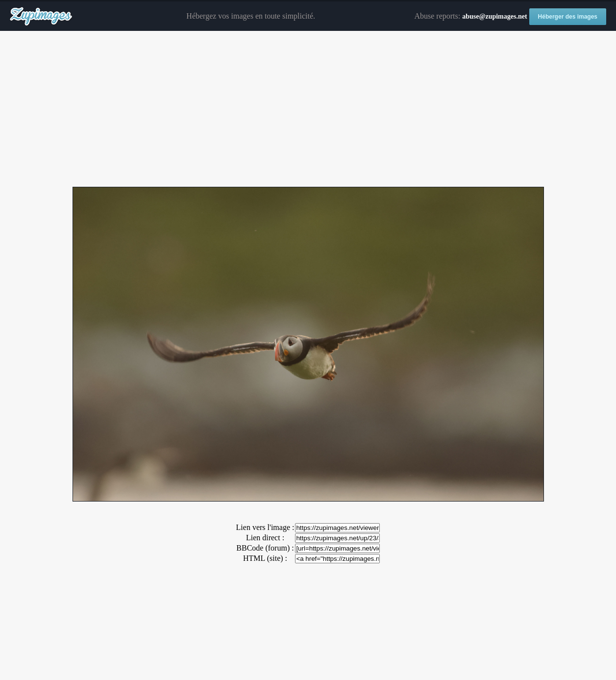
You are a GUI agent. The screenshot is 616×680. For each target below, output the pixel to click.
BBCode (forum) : (265, 548)
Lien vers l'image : (265, 527)
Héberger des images (568, 17)
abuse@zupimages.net (494, 16)
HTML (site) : (265, 558)
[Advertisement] (308, 109)
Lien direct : (265, 538)
